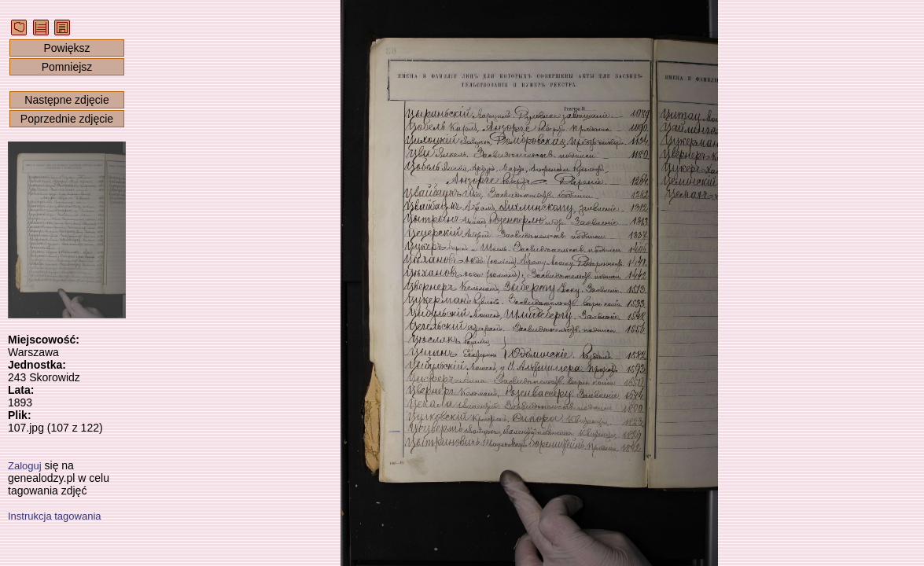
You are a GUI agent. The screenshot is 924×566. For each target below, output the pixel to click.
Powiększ (66, 48)
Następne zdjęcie (66, 100)
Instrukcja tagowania (55, 516)
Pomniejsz (67, 67)
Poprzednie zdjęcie (67, 119)
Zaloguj (25, 466)
